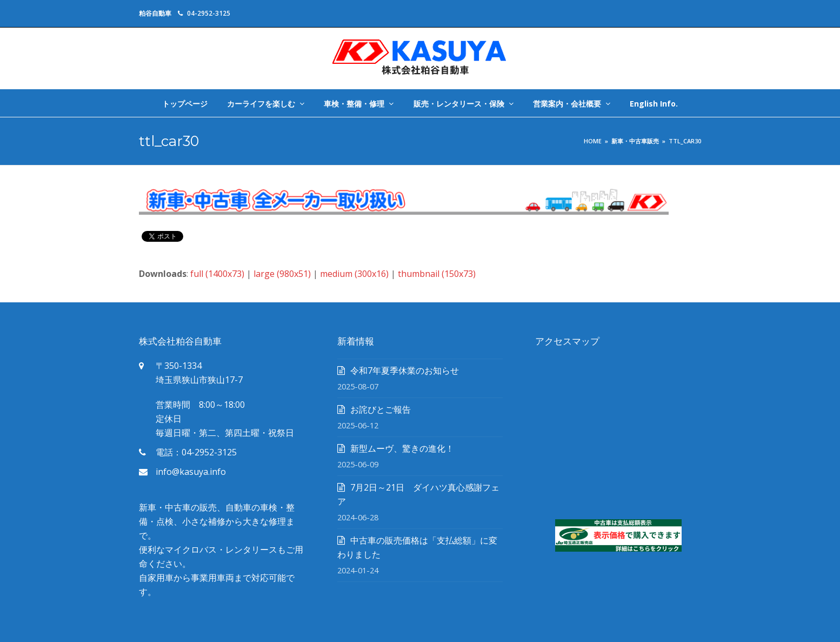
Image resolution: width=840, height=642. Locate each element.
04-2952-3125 (209, 13)
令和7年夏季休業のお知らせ (405, 370)
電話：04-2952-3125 (196, 452)
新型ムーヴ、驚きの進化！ (402, 448)
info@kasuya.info (191, 472)
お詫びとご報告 (381, 409)
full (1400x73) (217, 274)
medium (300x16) (354, 274)
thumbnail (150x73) (437, 274)
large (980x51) (282, 274)
